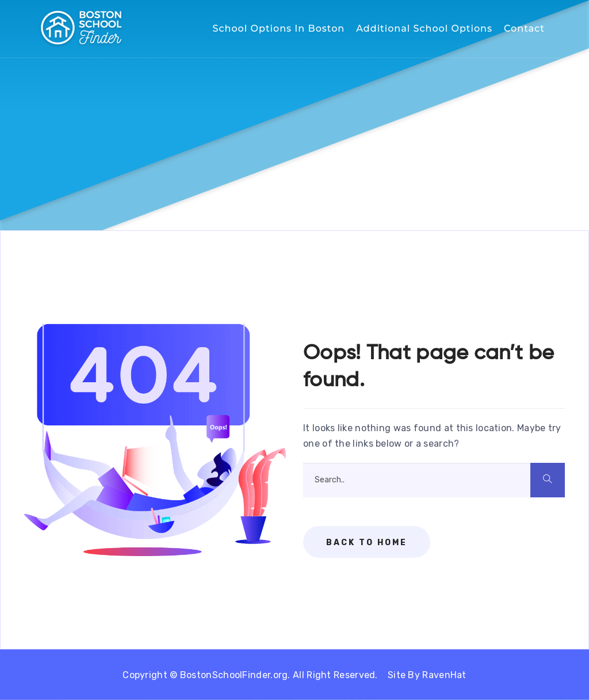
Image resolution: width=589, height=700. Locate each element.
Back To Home (367, 543)
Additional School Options (424, 28)
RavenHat (444, 675)
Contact (524, 28)
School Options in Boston (279, 28)
